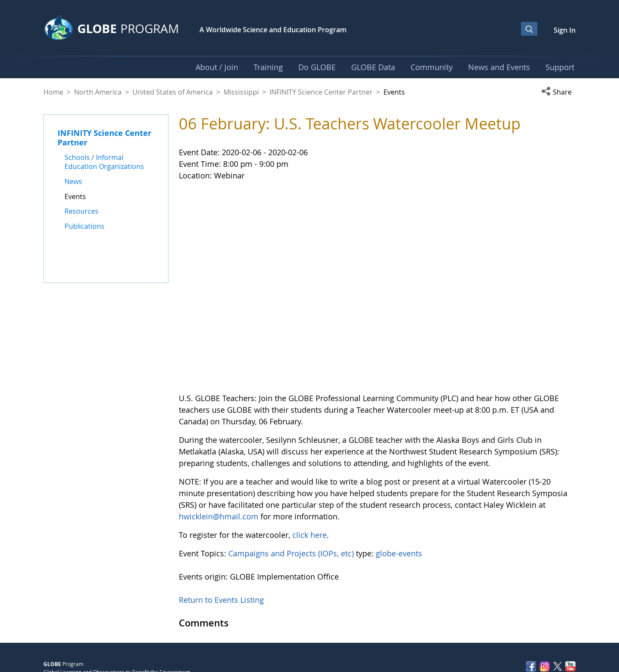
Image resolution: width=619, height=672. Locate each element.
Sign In (565, 30)
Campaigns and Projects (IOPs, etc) (291, 496)
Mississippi (241, 92)
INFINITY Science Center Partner (321, 92)
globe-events (399, 496)
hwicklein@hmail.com (219, 459)
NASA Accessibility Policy (546, 647)
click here (309, 477)
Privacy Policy (508, 629)
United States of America (173, 92)
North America (98, 92)
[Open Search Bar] (529, 29)
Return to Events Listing (221, 542)
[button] (558, 92)
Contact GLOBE (557, 629)
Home (53, 92)
